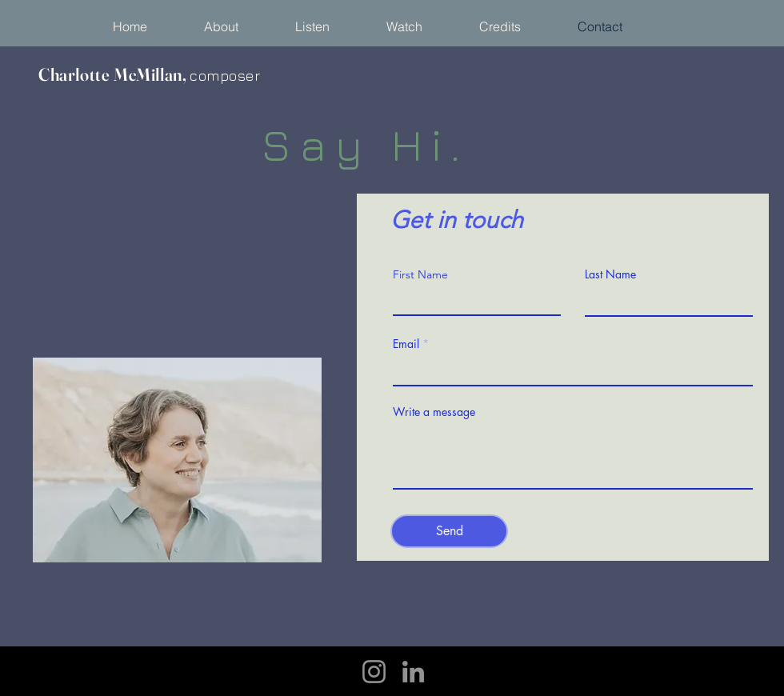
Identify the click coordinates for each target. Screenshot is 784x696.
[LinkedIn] (413, 672)
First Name (420, 274)
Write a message (434, 412)
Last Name (610, 274)
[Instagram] (374, 672)
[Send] (449, 531)
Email (406, 344)
